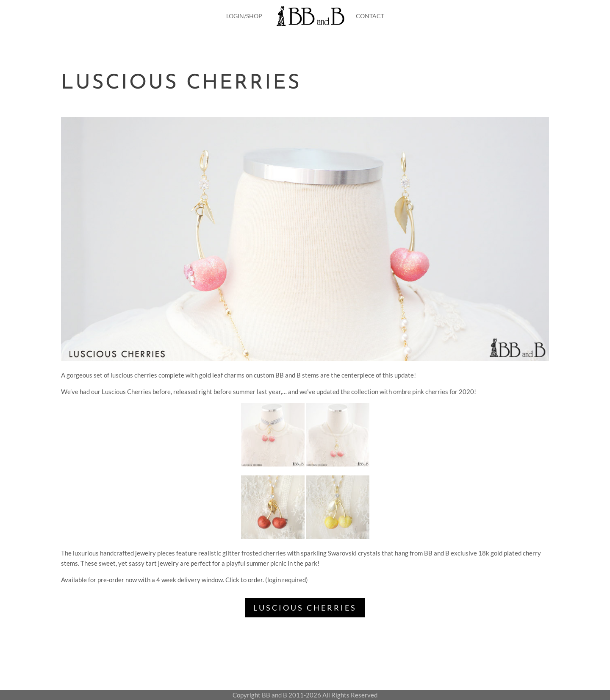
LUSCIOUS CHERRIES (305, 608)
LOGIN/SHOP (244, 16)
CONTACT (370, 16)
